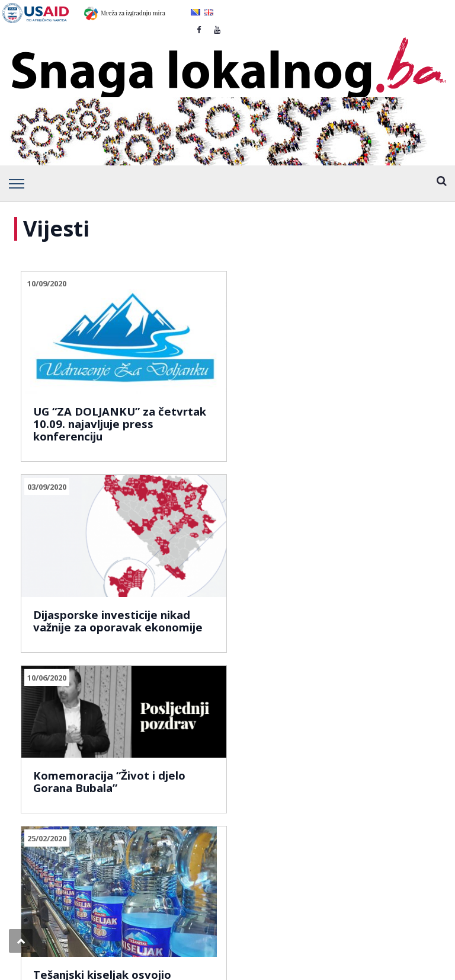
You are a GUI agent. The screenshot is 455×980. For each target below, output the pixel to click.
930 (124, 636)
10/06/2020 (323, 283)
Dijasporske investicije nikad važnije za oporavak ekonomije (216, 389)
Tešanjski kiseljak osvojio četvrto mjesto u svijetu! (81, 565)
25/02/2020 (47, 464)
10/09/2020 (47, 283)
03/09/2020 (185, 283)
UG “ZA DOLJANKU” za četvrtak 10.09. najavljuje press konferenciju (76, 389)
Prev (35, 636)
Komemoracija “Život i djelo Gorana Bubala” (353, 358)
